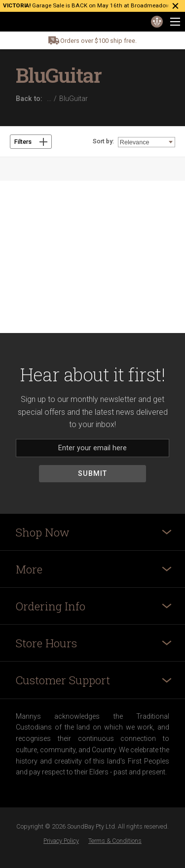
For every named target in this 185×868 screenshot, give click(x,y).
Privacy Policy (61, 841)
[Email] (92, 448)
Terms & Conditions (115, 841)
